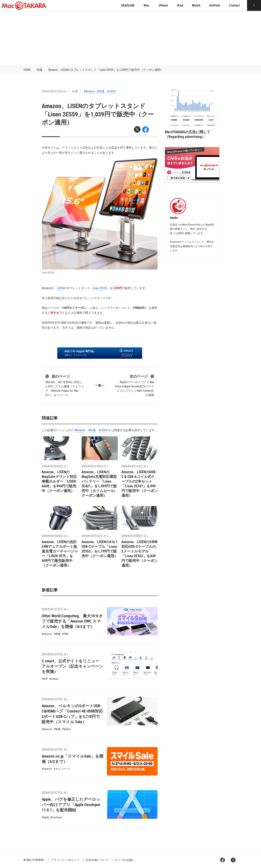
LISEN (60, 288)
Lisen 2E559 (100, 288)
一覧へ (100, 385)
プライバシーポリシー (65, 860)
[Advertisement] (130, 38)
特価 (40, 70)
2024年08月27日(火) (54, 91)
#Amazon (89, 91)
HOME (27, 70)
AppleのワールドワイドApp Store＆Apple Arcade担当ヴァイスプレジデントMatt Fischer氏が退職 (134, 385)
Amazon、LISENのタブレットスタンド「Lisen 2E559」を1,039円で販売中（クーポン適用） (106, 70)
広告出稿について (97, 860)
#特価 (101, 91)
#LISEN (111, 91)
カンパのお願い (125, 860)
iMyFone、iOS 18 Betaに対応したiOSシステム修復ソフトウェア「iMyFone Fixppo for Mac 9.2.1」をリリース (65, 385)
